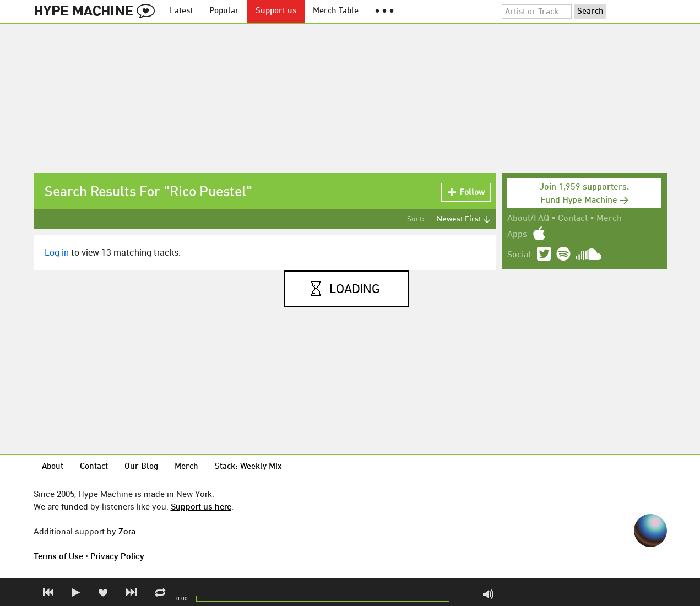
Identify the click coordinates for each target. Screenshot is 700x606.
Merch (609, 219)
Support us (276, 11)
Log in (57, 252)
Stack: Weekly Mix (248, 467)
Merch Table (336, 11)
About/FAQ (528, 219)
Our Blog (141, 467)
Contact (573, 219)
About (53, 467)
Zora (127, 531)
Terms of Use (58, 556)
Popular (224, 11)
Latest (181, 11)
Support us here (201, 506)
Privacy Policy (117, 556)
